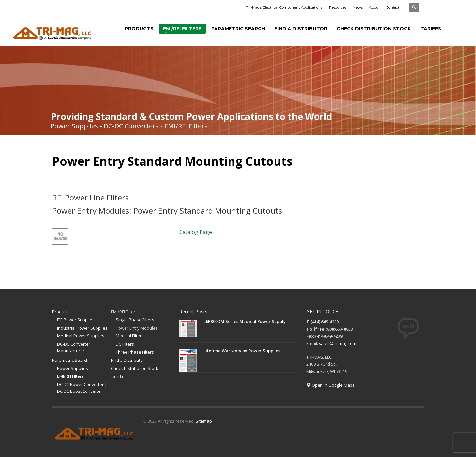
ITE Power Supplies (76, 320)
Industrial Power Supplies (82, 328)
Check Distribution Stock (135, 368)
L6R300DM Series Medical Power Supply (245, 321)
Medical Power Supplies (81, 336)
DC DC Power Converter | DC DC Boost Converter (82, 388)
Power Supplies (73, 368)
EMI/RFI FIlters (70, 376)
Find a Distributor (128, 360)
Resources (338, 7)
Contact (393, 7)
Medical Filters (130, 336)
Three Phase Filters (135, 352)
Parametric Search (70, 360)
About (374, 7)
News (358, 7)
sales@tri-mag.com (338, 343)
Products (61, 312)
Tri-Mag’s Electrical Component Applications (284, 7)
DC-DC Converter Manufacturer (74, 347)
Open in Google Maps (331, 385)
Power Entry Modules (137, 328)
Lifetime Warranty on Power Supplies (242, 351)
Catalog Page (196, 232)
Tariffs (117, 376)
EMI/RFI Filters (124, 312)
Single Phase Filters (135, 320)
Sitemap (204, 421)
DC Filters (125, 344)
